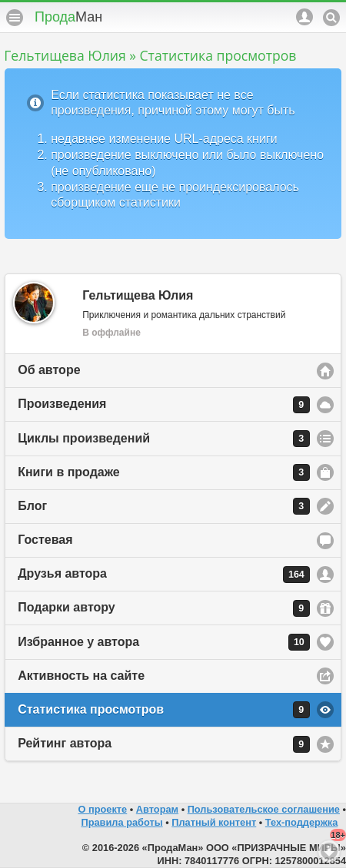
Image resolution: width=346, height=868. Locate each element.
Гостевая (45, 540)
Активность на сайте (81, 676)
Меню (15, 18)
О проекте (102, 809)
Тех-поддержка (302, 822)
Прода (68, 17)
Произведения (164, 405)
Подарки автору (164, 608)
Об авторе (49, 370)
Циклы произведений (164, 439)
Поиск (331, 18)
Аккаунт (304, 17)
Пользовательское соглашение (264, 809)
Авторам (157, 809)
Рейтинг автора (164, 744)
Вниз (329, 851)
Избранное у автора (164, 642)
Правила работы (121, 822)
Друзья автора (164, 575)
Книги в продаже (164, 472)
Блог (164, 506)
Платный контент (214, 822)
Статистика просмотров (164, 710)
